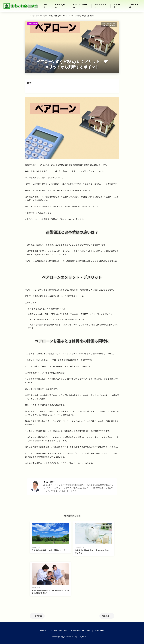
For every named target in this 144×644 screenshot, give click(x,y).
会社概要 (43, 630)
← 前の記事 (37, 616)
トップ (45, 6)
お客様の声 (117, 6)
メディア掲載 (134, 6)
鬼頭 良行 (49, 482)
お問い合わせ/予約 (80, 6)
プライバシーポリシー (58, 630)
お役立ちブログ (100, 6)
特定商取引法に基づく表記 (81, 630)
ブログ (38, 16)
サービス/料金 (60, 6)
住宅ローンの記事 (33, 24)
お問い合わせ (99, 630)
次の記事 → (107, 616)
